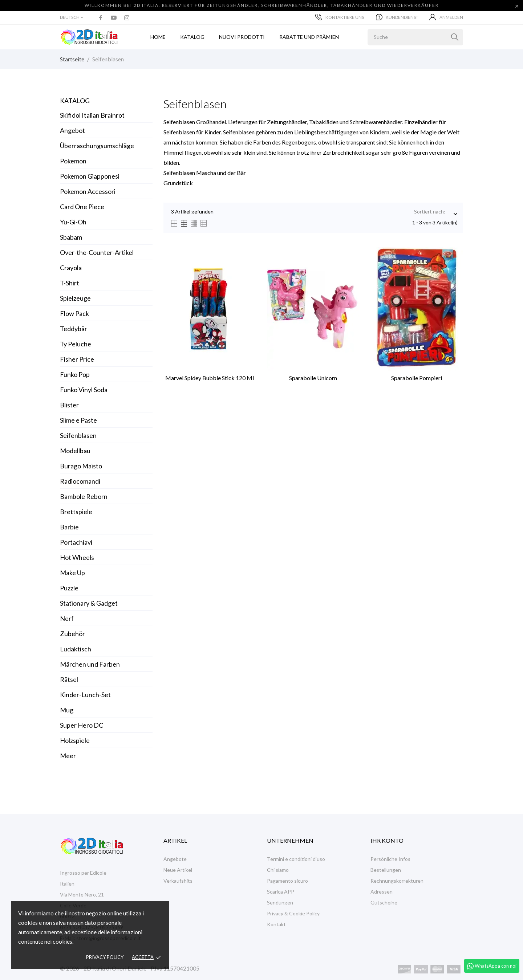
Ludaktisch (76, 649)
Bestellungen (386, 870)
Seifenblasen (78, 435)
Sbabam (71, 237)
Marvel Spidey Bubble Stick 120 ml (210, 378)
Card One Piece (82, 207)
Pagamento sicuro (287, 881)
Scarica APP (281, 892)
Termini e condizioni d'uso (296, 859)
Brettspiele (76, 512)
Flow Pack (74, 313)
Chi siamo (278, 870)
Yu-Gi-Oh (73, 222)
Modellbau (75, 451)
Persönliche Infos (390, 859)
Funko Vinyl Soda (84, 390)
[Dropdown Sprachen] (72, 17)
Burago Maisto (81, 466)
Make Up (72, 573)
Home (158, 37)
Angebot (72, 130)
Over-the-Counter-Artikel (97, 252)
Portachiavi (76, 542)
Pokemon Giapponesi (90, 176)
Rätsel (69, 679)
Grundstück (178, 183)
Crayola (71, 268)
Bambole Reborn (84, 496)
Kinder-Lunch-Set (85, 695)
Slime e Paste (78, 420)
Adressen (382, 892)
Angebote (175, 859)
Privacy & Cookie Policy (293, 913)
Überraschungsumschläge (97, 146)
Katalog (75, 101)
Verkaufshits (178, 881)
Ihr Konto (387, 840)
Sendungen (280, 902)
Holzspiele (75, 740)
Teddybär (74, 329)
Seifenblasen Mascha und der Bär (205, 173)
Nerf (67, 618)
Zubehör (72, 634)
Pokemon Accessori (88, 191)
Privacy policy (105, 957)
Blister (69, 405)
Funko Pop (75, 374)
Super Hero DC (82, 725)
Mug (67, 710)
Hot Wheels (77, 557)
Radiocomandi (80, 481)
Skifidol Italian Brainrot (92, 115)
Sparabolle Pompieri (417, 378)
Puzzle (69, 588)
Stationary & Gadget (89, 603)
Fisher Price (77, 359)
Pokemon (73, 161)
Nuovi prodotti (242, 37)
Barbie (69, 527)
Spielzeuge (75, 298)
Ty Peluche (76, 344)
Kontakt (276, 924)
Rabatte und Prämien (309, 37)
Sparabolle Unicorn (313, 378)
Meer (68, 756)
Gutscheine (384, 902)
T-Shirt (70, 283)
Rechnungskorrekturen (397, 881)
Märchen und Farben (90, 664)
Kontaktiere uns (340, 17)
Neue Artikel (178, 870)
